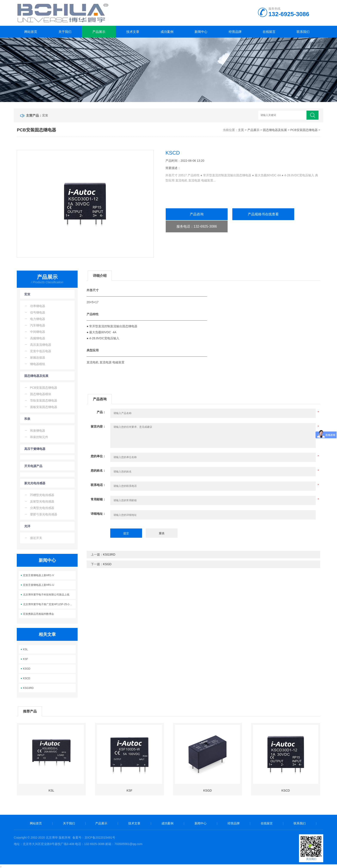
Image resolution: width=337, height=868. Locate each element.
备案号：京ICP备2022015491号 (94, 838)
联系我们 (303, 32)
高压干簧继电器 (35, 449)
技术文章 (133, 32)
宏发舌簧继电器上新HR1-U (39, 585)
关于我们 (65, 32)
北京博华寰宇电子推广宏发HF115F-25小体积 (49, 604)
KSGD (27, 669)
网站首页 (31, 32)
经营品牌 (235, 32)
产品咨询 (197, 214)
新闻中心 (201, 32)
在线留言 (269, 32)
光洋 (27, 526)
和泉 (27, 419)
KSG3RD (28, 688)
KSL (25, 649)
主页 (241, 130)
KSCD (27, 678)
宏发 (45, 115)
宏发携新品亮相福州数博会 (38, 614)
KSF (25, 659)
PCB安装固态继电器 (304, 130)
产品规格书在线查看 (263, 214)
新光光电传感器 (35, 483)
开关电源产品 (33, 466)
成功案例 (167, 32)
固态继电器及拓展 (275, 130)
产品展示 (99, 32)
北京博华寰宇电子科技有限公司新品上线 (46, 595)
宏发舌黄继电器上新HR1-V (38, 575)
